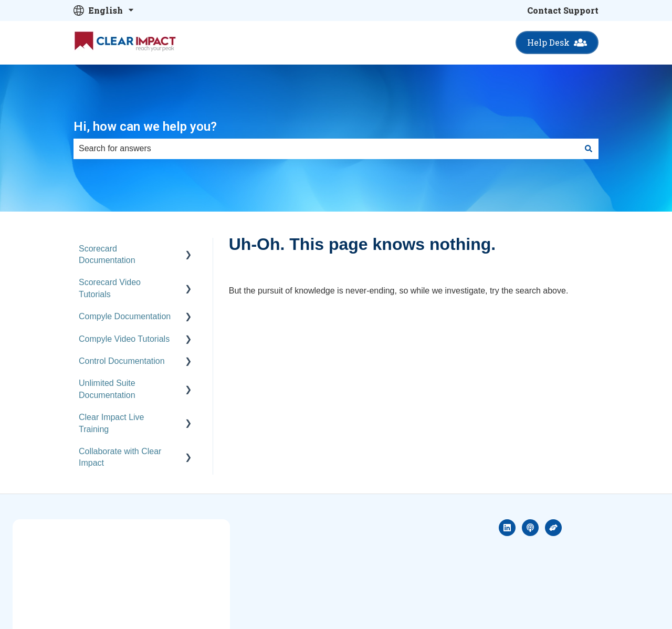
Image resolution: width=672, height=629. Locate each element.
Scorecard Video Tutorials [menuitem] (110, 288)
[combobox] (326, 149)
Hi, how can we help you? (145, 127)
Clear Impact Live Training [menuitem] (112, 423)
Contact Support (563, 10)
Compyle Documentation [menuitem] (125, 316)
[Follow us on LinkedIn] (507, 528)
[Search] (589, 149)
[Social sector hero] (553, 528)
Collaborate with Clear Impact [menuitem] (120, 457)
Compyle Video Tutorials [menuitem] (124, 339)
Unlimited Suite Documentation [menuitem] (107, 389)
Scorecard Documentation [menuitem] (107, 254)
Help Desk (557, 42)
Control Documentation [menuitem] (122, 361)
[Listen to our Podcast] (530, 528)
